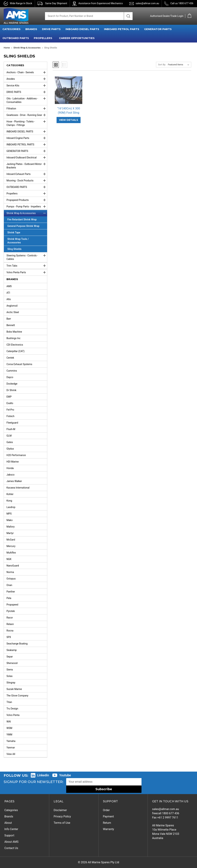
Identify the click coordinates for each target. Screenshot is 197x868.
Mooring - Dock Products (27, 181)
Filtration (27, 109)
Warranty (109, 829)
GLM (9, 436)
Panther (11, 592)
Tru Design (12, 709)
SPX (9, 637)
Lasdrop (11, 507)
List (64, 65)
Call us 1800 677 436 (182, 3)
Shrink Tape (14, 232)
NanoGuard (13, 566)
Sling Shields (14, 249)
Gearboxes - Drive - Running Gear (27, 115)
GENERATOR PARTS (158, 29)
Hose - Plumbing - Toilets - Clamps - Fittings (27, 122)
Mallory (11, 527)
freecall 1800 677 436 (166, 813)
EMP (9, 397)
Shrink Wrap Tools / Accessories (18, 241)
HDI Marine (13, 462)
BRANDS (31, 29)
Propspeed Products (27, 200)
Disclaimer (60, 810)
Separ (10, 657)
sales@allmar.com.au (147, 3)
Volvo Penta (13, 715)
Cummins (12, 371)
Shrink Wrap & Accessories (27, 213)
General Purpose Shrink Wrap (23, 226)
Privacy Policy (62, 816)
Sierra (10, 670)
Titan (9, 702)
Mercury (11, 546)
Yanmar (11, 748)
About (8, 823)
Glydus (10, 449)
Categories (11, 810)
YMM (9, 735)
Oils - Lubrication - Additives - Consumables (27, 99)
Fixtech (10, 416)
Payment (108, 816)
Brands (9, 816)
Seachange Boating (17, 644)
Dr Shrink (11, 390)
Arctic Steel (13, 312)
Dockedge (12, 384)
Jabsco (11, 475)
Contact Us (11, 848)
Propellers (27, 194)
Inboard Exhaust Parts (27, 174)
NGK (9, 559)
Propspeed (12, 605)
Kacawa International (18, 488)
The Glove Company (17, 696)
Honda (10, 468)
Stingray (11, 683)
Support (9, 835)
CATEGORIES (11, 29)
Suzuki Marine (14, 689)
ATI (8, 293)
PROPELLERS (43, 38)
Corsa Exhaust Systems (19, 364)
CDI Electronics (15, 345)
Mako (10, 520)
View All (11, 754)
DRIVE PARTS (51, 29)
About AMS (11, 842)
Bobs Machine (14, 332)
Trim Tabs (27, 266)
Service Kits (27, 86)
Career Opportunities (77, 38)
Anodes (27, 79)
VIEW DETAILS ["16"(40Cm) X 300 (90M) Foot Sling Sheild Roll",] (69, 120)
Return (107, 823)
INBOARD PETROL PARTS (122, 29)
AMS (9, 286)
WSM (9, 728)
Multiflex (11, 553)
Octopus (11, 579)
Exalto (10, 403)
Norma (10, 572)
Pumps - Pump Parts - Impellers (27, 207)
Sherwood (12, 663)
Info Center (11, 829)
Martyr (10, 533)
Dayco (10, 377)
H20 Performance (16, 455)
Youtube (65, 775)
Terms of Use (62, 823)
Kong (9, 501)
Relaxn (10, 624)
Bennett (11, 325)
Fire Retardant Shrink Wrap (22, 220)
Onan (9, 585)
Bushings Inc (13, 338)
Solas (10, 676)
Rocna (10, 631)
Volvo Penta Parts (27, 272)
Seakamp (12, 650)
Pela (9, 598)
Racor (10, 618)
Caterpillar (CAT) (15, 351)
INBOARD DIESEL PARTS (82, 29)
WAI (9, 722)
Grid (56, 65)
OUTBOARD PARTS (16, 38)
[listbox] (179, 65)
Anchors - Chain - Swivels (27, 72)
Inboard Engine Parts (27, 138)
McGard (11, 540)
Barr (9, 319)
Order (106, 810)
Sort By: (162, 65)
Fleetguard (12, 423)
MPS (9, 514)
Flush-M (11, 429)
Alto (9, 299)
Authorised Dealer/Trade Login (167, 16)
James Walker (14, 481)
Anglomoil (12, 306)
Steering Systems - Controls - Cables (27, 256)
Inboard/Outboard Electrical (27, 158)
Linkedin (43, 775)
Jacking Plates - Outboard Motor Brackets (27, 165)
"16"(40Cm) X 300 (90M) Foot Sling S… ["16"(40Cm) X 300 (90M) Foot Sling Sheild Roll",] (69, 113)
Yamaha (11, 741)
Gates (10, 442)
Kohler (10, 494)
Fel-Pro (10, 410)
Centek (10, 358)
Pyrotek (11, 611)
